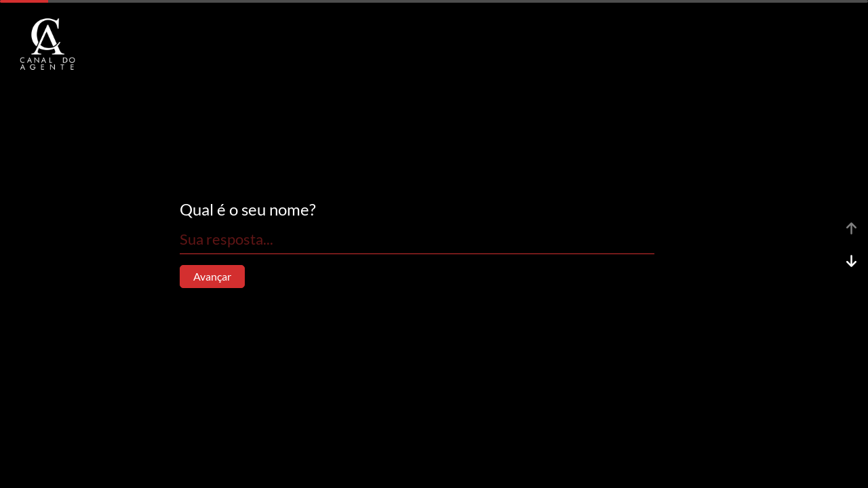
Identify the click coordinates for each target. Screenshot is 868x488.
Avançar (212, 276)
